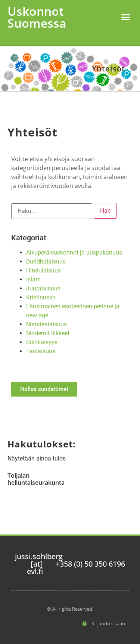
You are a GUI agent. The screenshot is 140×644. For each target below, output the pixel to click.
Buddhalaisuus (46, 261)
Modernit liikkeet (48, 333)
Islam (33, 279)
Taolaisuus (41, 351)
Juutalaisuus (43, 288)
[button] (126, 17)
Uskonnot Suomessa (37, 17)
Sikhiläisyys (42, 342)
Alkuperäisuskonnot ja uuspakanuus (74, 252)
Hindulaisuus (43, 270)
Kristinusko (41, 297)
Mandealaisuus (46, 324)
